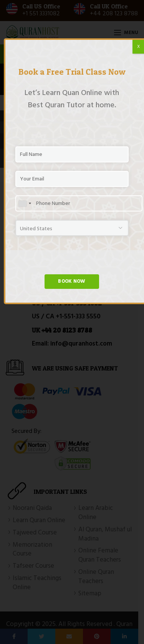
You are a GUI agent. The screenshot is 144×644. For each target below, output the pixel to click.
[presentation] (74, 259)
